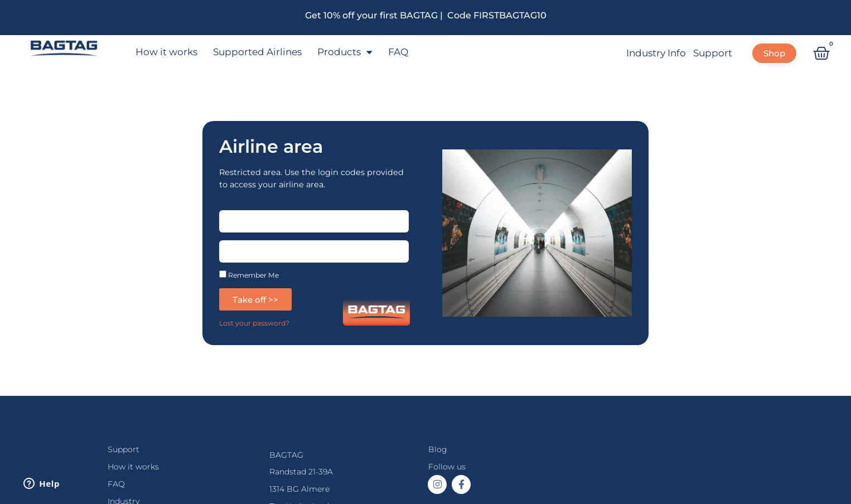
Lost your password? (254, 323)
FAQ (398, 52)
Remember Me (249, 275)
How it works (166, 52)
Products (345, 52)
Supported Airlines (257, 52)
